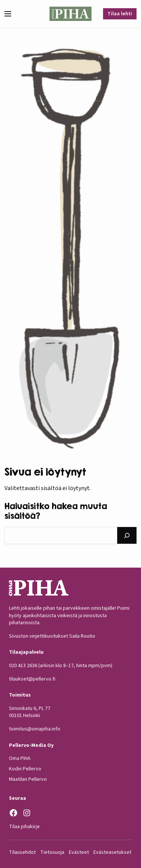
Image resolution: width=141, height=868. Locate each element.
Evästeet (79, 852)
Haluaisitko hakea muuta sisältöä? (56, 511)
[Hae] (127, 535)
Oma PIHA (20, 758)
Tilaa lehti (120, 14)
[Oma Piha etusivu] (70, 14)
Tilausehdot (22, 852)
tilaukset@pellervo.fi (32, 679)
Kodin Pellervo (25, 769)
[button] (11, 14)
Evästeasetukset (112, 852)
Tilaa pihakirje (24, 827)
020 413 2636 (23, 666)
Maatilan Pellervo (28, 779)
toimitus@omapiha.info (35, 729)
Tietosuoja (52, 852)
